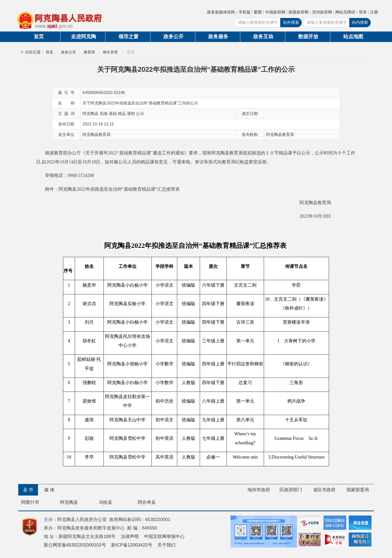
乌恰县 (105, 502)
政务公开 (173, 36)
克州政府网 (322, 12)
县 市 (28, 490)
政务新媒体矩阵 (221, 12)
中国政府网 (275, 12)
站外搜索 (291, 22)
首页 (39, 36)
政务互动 (263, 36)
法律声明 (130, 537)
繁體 (258, 12)
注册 (374, 12)
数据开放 (308, 36)
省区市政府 (324, 490)
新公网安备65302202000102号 (75, 545)
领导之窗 (128, 36)
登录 (363, 12)
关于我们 (166, 545)
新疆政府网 (298, 12)
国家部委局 (358, 490)
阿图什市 (30, 502)
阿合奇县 (147, 502)
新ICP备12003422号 (132, 545)
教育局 (89, 52)
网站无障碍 (345, 12)
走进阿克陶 (83, 36)
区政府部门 (291, 490)
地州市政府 (259, 490)
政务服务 (218, 36)
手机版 (244, 12)
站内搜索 (360, 22)
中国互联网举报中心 (164, 537)
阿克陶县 (69, 502)
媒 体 (49, 490)
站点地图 (353, 36)
